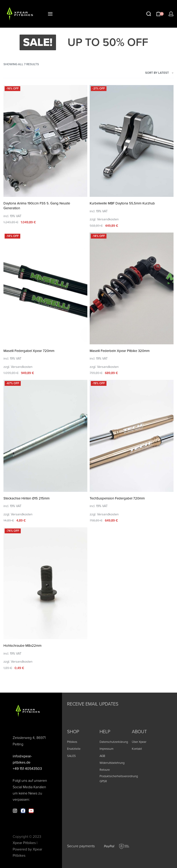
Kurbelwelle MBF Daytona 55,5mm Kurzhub (122, 203)
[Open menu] (50, 14)
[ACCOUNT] (171, 14)
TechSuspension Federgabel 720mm (117, 498)
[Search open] (149, 14)
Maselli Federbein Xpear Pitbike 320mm (120, 351)
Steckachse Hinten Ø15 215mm (27, 498)
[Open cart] (160, 14)
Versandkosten (108, 219)
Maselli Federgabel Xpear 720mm (29, 351)
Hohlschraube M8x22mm (22, 646)
